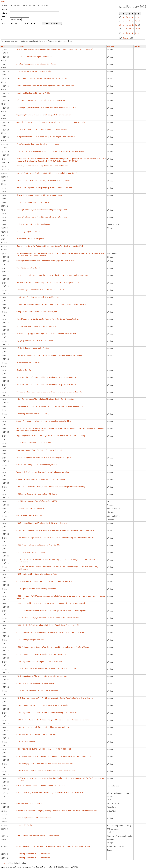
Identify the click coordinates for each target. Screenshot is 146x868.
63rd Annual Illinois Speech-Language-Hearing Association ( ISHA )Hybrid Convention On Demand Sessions (57, 811)
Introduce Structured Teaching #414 (30, 239)
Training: (4, 13)
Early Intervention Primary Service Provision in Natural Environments (42, 78)
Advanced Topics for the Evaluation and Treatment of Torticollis (41, 290)
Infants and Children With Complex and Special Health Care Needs (41, 100)
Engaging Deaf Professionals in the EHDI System (35, 341)
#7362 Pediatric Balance (26, 742)
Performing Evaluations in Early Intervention (33, 854)
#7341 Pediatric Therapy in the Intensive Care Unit (35, 683)
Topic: (3, 17)
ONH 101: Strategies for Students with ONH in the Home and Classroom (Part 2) (47, 173)
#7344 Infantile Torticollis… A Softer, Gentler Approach (37, 691)
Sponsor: (4, 10)
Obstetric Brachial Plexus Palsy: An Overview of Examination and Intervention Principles (49, 392)
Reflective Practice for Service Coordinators (33, 224)
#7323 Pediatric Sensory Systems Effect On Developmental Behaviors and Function (48, 618)
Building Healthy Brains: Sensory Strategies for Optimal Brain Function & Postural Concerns (51, 304)
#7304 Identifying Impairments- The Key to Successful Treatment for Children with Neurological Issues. (56, 530)
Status (137, 46)
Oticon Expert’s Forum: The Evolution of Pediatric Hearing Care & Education (45, 399)
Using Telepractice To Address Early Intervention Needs (38, 144)
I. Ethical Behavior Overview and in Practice (33, 348)
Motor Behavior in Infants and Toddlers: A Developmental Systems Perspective (46, 377)
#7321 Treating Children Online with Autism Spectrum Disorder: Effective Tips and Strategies (51, 603)
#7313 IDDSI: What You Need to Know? (31, 552)
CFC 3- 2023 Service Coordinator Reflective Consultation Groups (41, 785)
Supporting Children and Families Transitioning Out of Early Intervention (44, 115)
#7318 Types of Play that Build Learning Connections (36, 589)
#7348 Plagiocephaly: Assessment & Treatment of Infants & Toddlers (43, 705)
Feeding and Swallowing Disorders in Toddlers (34, 93)
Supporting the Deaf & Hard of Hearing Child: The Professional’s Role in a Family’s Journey (51, 435)
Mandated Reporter (24, 370)
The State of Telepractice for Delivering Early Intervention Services (42, 129)
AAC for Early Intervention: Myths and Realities (34, 57)
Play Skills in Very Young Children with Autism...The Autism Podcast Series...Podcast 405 (50, 406)
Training (20, 46)
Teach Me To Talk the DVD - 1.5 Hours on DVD (34, 443)
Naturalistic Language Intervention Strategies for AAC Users (39, 195)
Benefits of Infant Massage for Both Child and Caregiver (38, 297)
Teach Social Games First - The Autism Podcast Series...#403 (39, 450)
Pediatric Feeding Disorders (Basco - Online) (33, 202)
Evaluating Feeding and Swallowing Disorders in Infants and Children (42, 166)
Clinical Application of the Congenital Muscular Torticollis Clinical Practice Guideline (48, 319)
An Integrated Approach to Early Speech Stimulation (36, 64)
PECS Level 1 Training (25, 825)
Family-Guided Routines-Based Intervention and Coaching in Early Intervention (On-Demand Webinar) (55, 49)
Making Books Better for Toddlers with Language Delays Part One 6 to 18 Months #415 (50, 246)
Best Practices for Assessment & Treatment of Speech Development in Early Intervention (50, 151)
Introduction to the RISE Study (28, 363)
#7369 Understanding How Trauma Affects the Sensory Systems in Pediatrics (46, 771)
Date (3, 46)
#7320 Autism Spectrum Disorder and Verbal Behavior (37, 494)
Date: (3, 23)
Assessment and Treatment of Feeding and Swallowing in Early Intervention (45, 180)
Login (5, 863)
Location (111, 46)
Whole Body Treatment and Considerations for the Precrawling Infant (43, 472)
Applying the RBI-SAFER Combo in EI (30, 803)
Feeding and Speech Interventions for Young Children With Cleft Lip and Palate (46, 86)
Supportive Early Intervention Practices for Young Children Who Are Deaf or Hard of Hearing (51, 122)
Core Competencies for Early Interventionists (34, 71)
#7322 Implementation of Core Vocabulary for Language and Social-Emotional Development (51, 610)
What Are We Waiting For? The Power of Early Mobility (37, 465)
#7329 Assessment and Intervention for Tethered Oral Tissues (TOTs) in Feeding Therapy (50, 632)
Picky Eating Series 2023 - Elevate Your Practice (34, 818)
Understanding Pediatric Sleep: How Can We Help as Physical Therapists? (44, 457)
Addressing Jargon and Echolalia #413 (31, 231)
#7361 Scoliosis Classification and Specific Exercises (36, 734)
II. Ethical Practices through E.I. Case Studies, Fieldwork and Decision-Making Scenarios (49, 355)
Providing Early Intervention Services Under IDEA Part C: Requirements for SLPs (47, 107)
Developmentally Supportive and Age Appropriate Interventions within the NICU (46, 333)
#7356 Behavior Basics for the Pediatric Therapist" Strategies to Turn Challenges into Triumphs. (53, 720)
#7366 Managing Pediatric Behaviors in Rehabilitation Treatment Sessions (45, 764)
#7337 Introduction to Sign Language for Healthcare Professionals (42, 654)
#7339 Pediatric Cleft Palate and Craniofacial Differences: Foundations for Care (46, 669)
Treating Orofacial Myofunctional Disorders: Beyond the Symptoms (42, 210)
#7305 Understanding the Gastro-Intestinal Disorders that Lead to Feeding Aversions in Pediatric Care (55, 538)
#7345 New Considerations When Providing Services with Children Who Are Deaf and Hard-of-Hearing (55, 698)
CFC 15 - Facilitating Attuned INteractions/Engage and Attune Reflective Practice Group (50, 793)
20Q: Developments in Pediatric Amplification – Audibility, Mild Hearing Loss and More (49, 282)
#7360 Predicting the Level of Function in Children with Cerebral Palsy (43, 727)
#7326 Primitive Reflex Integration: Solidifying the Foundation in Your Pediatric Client (49, 625)
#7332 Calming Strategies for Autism (30, 640)
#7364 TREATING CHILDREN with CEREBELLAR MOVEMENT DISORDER (44, 749)
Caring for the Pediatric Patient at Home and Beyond (37, 312)
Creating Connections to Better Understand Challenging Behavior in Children (45, 261)
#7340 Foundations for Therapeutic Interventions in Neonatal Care (42, 676)
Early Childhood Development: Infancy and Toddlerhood (38, 836)
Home (2, 1)
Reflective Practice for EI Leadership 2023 (32, 508)
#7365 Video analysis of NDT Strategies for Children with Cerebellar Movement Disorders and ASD (53, 756)
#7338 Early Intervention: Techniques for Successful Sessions (39, 662)
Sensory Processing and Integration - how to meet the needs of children (44, 421)
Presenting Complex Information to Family (33, 414)
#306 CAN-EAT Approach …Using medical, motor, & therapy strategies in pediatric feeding (51, 487)
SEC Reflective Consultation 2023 (29, 516)
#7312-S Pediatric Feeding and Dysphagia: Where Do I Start (39, 545)
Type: (3, 20)
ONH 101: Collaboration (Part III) (29, 268)
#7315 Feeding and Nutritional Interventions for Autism (37, 574)
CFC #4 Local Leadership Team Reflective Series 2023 (37, 501)
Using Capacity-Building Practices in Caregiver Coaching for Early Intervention (46, 137)
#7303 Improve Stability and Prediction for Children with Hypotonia (42, 523)
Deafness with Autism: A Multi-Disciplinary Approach (36, 326)
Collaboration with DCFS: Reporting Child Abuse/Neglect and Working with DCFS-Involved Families (53, 846)
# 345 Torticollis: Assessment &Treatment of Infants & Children (41, 479)
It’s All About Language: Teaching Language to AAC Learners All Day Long (44, 188)
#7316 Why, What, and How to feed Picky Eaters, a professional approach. (44, 581)
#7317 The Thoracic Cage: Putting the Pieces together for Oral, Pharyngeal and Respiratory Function (55, 275)
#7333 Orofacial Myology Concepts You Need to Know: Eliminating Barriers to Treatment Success (53, 647)
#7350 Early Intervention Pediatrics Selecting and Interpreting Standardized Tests (47, 712)
